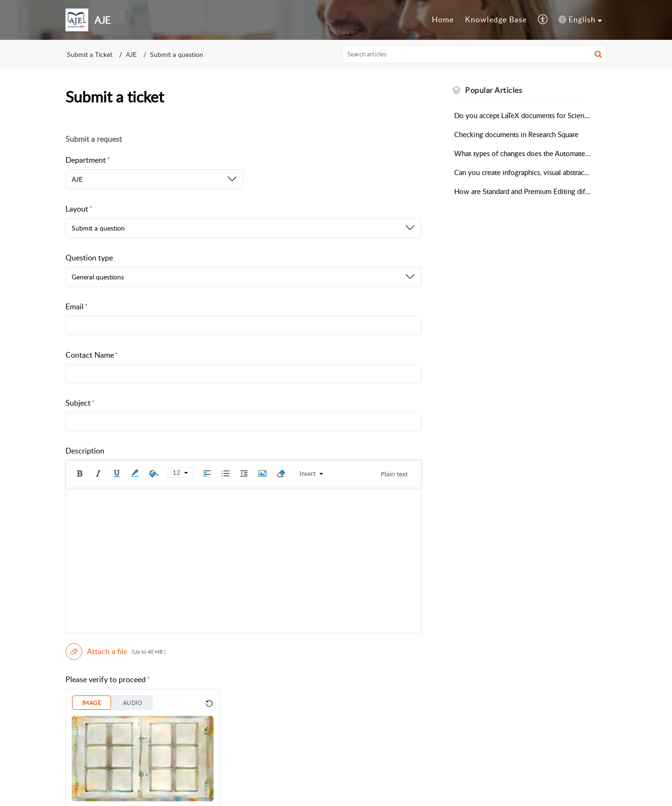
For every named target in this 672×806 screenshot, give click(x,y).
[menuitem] (443, 20)
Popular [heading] (494, 90)
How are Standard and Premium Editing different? (522, 191)
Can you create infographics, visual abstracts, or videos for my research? (522, 172)
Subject (80, 403)
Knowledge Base (496, 19)
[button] (543, 20)
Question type (89, 258)
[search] (475, 54)
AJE (131, 54)
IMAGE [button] (92, 703)
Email (77, 306)
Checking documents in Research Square (516, 134)
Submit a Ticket (90, 54)
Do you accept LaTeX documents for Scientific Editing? (522, 115)
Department (88, 160)
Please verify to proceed (108, 679)
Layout (79, 209)
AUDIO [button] (133, 703)
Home (443, 19)
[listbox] (154, 179)
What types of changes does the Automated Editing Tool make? (522, 153)
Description (85, 451)
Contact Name (92, 355)
